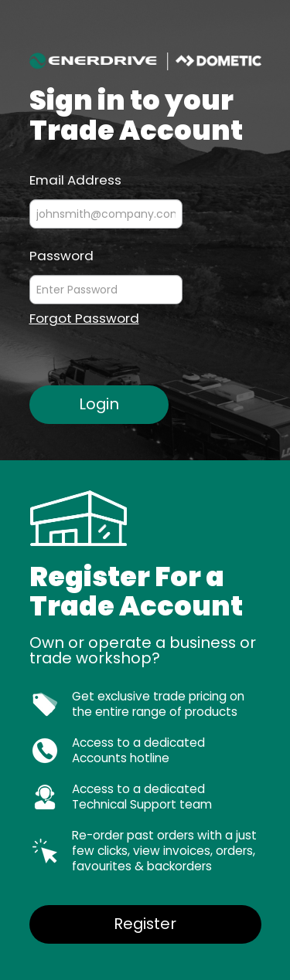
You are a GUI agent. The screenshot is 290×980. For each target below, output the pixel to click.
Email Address (75, 179)
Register (145, 924)
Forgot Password (84, 319)
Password (61, 255)
